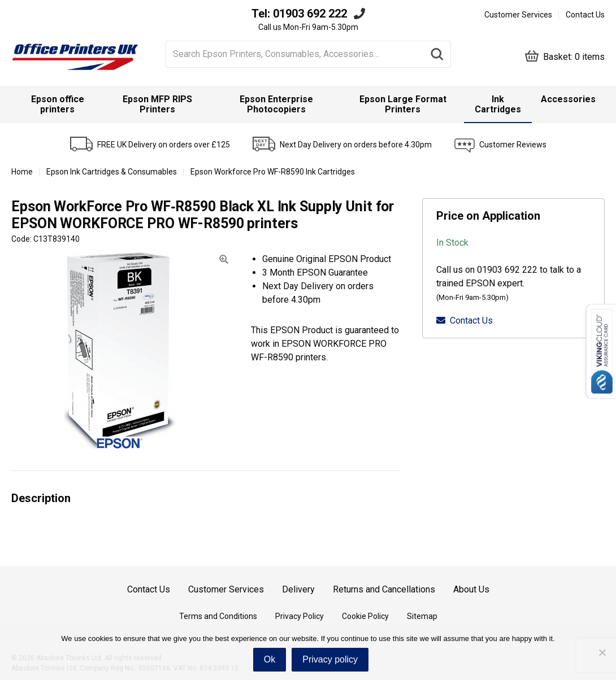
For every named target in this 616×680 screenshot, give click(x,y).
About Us (471, 589)
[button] (224, 260)
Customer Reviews (513, 145)
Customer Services (518, 15)
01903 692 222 (310, 14)
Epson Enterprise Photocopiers (276, 104)
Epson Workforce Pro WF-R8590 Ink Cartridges (273, 172)
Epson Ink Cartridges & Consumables (112, 172)
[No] (602, 652)
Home (22, 172)
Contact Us (585, 15)
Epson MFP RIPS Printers (157, 104)
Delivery (298, 589)
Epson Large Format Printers (403, 104)
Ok (270, 659)
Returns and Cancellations (384, 589)
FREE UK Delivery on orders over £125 (164, 145)
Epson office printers (58, 104)
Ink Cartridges (498, 104)
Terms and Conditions (218, 616)
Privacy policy (330, 659)
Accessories (568, 99)
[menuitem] (57, 104)
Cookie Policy (365, 616)
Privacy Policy (300, 616)
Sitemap (422, 616)
